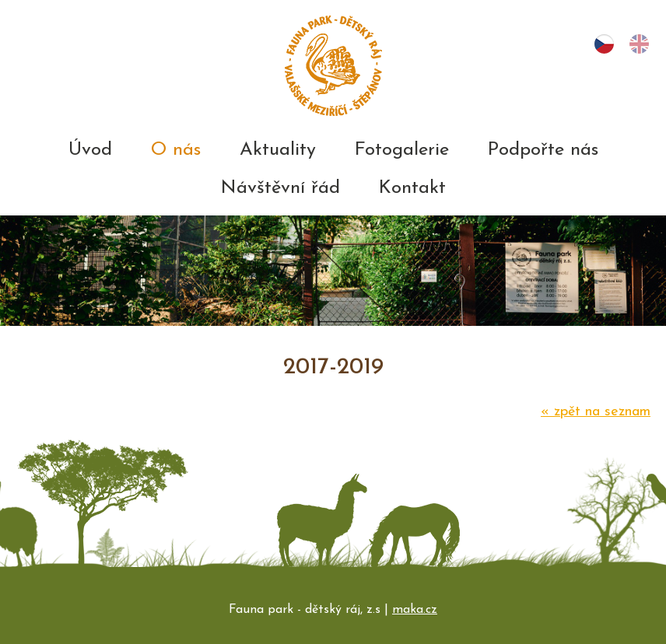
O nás (176, 150)
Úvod (90, 150)
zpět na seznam (596, 412)
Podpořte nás (543, 150)
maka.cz (415, 610)
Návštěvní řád (280, 188)
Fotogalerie (402, 150)
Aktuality (278, 150)
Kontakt (412, 188)
